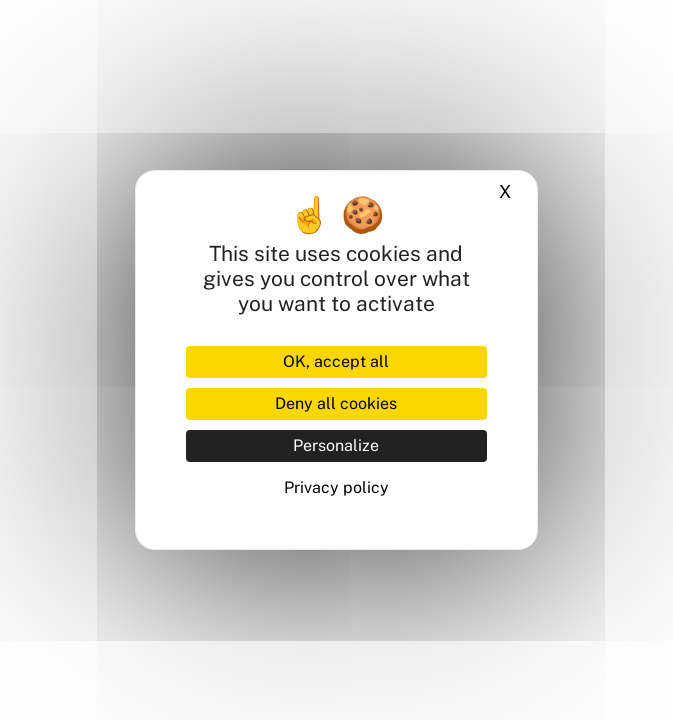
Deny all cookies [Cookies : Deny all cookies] (336, 403)
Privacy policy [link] (336, 487)
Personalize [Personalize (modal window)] (336, 445)
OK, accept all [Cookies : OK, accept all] (336, 361)
